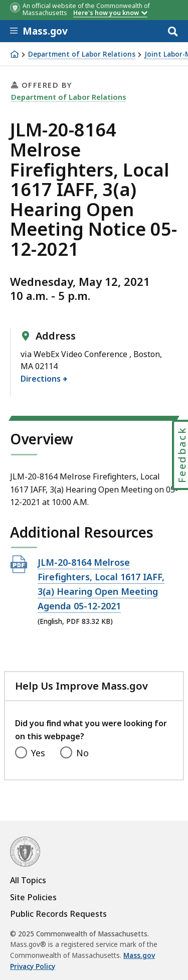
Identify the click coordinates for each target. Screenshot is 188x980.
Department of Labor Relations (82, 54)
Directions (41, 379)
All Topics (28, 880)
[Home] (15, 54)
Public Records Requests (58, 914)
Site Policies (33, 897)
